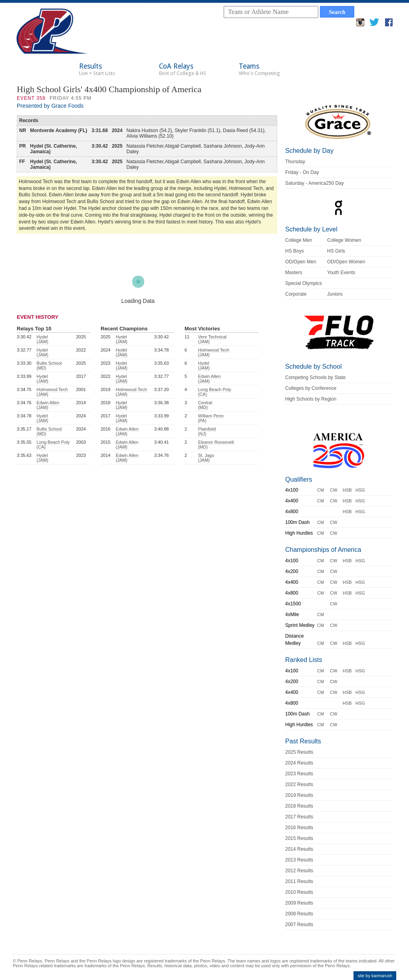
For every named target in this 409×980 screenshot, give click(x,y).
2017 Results (299, 817)
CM (321, 490)
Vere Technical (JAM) (212, 339)
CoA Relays (183, 69)
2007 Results (299, 925)
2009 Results (299, 903)
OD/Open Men (301, 262)
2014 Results (299, 849)
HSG (360, 490)
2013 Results (299, 860)
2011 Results (299, 881)
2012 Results (299, 871)
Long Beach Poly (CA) (53, 445)
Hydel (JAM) (43, 339)
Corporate (296, 294)
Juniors (335, 294)
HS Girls (336, 251)
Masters (294, 273)
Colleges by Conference (311, 388)
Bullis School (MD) (49, 366)
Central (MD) (205, 405)
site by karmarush (375, 976)
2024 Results (299, 763)
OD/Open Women (346, 262)
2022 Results (299, 784)
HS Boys (295, 251)
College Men (299, 240)
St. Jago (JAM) (206, 458)
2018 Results (299, 806)
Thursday (295, 162)
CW (334, 490)
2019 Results (299, 795)
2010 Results (299, 892)
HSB (347, 490)
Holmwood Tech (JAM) (52, 392)
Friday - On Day (302, 172)
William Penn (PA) (211, 418)
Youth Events (341, 273)
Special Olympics (304, 283)
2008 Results (299, 914)
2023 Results (299, 774)
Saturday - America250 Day (315, 183)
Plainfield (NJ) (207, 431)
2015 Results (299, 838)
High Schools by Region (311, 399)
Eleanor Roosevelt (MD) (216, 445)
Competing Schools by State (315, 377)
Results (97, 69)
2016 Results (299, 828)
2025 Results (299, 752)
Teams (259, 69)
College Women (344, 240)
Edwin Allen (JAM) (48, 405)
